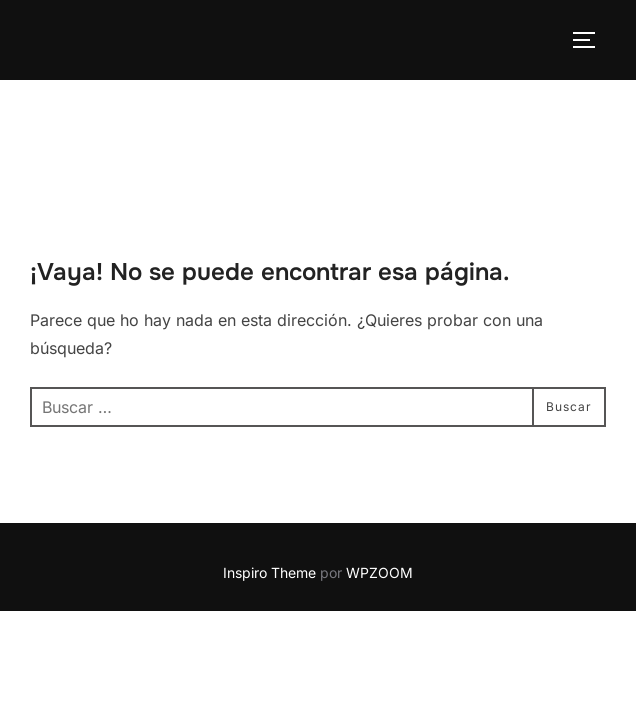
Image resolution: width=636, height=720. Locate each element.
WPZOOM (379, 492)
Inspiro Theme (269, 492)
